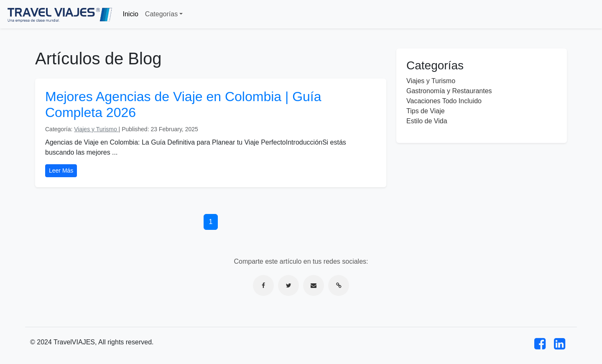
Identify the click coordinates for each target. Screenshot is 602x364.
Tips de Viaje (426, 111)
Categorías (161, 14)
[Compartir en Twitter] (288, 285)
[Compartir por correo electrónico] (314, 285)
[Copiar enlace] (339, 285)
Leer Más (61, 171)
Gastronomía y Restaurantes (449, 91)
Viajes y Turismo (96, 129)
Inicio (131, 14)
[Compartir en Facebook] (263, 285)
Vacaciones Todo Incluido (444, 101)
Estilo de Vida (427, 121)
